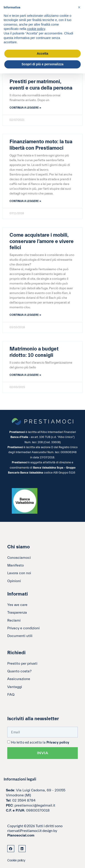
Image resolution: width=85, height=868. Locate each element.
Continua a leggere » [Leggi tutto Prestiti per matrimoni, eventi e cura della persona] (25, 108)
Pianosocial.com (21, 835)
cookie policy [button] (36, 29)
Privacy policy (58, 743)
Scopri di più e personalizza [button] (42, 64)
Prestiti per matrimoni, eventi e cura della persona (41, 85)
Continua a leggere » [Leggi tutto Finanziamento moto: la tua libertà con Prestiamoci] (25, 201)
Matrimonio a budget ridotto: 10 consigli (34, 352)
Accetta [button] (42, 53)
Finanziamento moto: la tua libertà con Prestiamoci (41, 145)
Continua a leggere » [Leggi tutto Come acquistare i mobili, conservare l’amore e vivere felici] (25, 315)
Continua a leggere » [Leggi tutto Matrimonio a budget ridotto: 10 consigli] (25, 375)
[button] (79, 7)
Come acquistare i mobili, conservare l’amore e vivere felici (42, 241)
